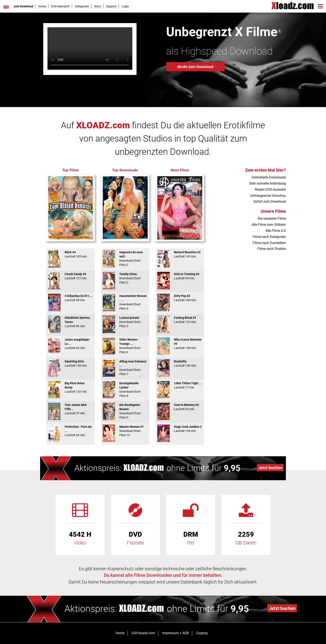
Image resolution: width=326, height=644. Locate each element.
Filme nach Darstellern (269, 243)
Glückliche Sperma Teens (71, 322)
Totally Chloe (125, 278)
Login (125, 6)
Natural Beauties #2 (180, 254)
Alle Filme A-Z (276, 231)
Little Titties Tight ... (180, 385)
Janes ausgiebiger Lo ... (71, 344)
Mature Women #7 (125, 431)
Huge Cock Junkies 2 (180, 429)
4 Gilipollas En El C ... (71, 298)
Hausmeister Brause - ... (125, 302)
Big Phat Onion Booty (71, 387)
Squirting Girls (71, 363)
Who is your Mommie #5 (180, 344)
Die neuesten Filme (272, 218)
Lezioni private (125, 322)
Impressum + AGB (175, 633)
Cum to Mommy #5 (180, 407)
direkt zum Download (195, 67)
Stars (98, 6)
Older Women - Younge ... (125, 346)
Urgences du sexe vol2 (125, 258)
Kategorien (82, 6)
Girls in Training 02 (180, 276)
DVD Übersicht (60, 6)
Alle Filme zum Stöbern (269, 225)
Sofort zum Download (270, 201)
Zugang (202, 633)
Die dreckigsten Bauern (125, 411)
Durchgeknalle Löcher (125, 390)
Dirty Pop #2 (180, 298)
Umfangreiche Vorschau (268, 196)
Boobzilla (180, 363)
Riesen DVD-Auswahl (270, 190)
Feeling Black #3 (180, 320)
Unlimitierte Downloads (269, 177)
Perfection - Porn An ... (71, 431)
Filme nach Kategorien (269, 237)
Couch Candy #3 (71, 276)
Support (111, 6)
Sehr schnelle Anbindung (268, 183)
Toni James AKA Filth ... (71, 409)
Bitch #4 (71, 254)
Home (42, 6)
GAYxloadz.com (143, 633)
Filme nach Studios (272, 249)
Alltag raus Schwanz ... (125, 368)
